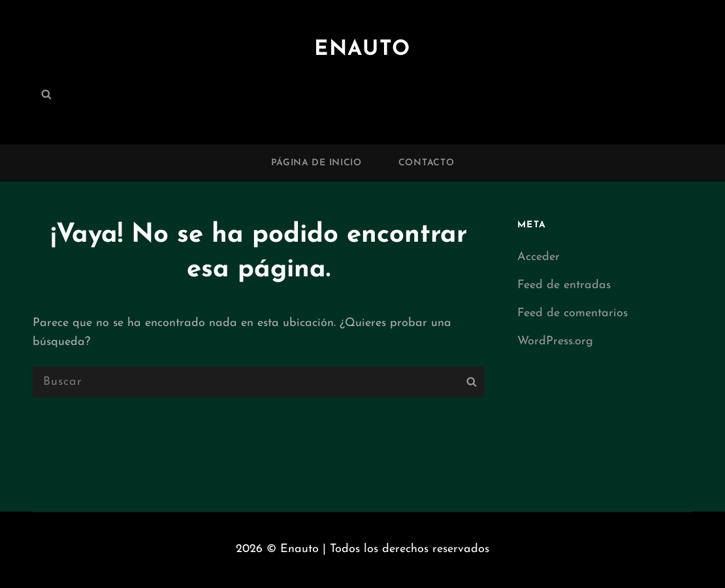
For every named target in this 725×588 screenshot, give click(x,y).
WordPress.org (555, 341)
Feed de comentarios (572, 313)
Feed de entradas (564, 285)
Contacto (427, 163)
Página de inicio (316, 163)
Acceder (539, 257)
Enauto (362, 50)
